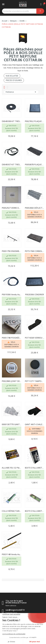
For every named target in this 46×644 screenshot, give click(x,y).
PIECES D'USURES (14, 80)
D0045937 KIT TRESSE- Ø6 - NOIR (12, 165)
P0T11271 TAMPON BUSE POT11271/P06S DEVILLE (35, 381)
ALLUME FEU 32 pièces (12, 468)
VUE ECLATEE (12, 76)
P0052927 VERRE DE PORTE (12, 208)
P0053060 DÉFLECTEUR (35, 208)
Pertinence (21, 92)
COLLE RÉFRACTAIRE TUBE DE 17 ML (12, 511)
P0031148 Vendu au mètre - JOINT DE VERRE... (12, 554)
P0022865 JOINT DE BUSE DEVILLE (12, 381)
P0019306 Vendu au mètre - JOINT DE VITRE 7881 (12, 295)
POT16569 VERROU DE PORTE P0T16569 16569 (35, 338)
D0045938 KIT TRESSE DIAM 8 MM (12, 121)
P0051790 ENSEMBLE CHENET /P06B (12, 251)
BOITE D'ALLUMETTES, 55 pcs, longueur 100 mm (35, 468)
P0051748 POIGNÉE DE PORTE (12, 338)
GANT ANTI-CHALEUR (35, 424)
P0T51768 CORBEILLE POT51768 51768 (35, 251)
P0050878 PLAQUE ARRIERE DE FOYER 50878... (35, 165)
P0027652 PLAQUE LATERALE (35, 121)
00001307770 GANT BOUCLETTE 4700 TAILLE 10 (12, 424)
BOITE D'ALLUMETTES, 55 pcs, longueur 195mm (35, 511)
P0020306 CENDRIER (34, 295)
